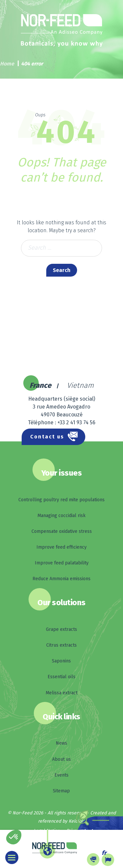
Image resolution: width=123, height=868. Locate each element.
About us (61, 759)
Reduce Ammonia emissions (61, 579)
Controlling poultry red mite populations (61, 500)
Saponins (61, 661)
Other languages (67, 859)
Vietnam (80, 385)
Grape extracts (61, 629)
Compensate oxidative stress (62, 531)
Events (61, 775)
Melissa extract (61, 693)
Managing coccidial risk (61, 516)
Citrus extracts (61, 645)
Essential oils (61, 677)
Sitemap (61, 791)
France (40, 385)
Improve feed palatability (62, 563)
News (61, 743)
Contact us (47, 437)
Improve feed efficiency (61, 547)
